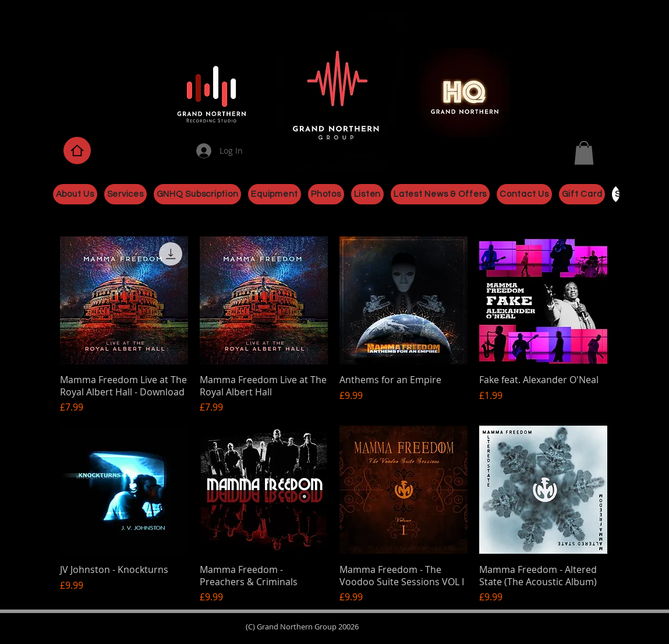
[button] (584, 153)
